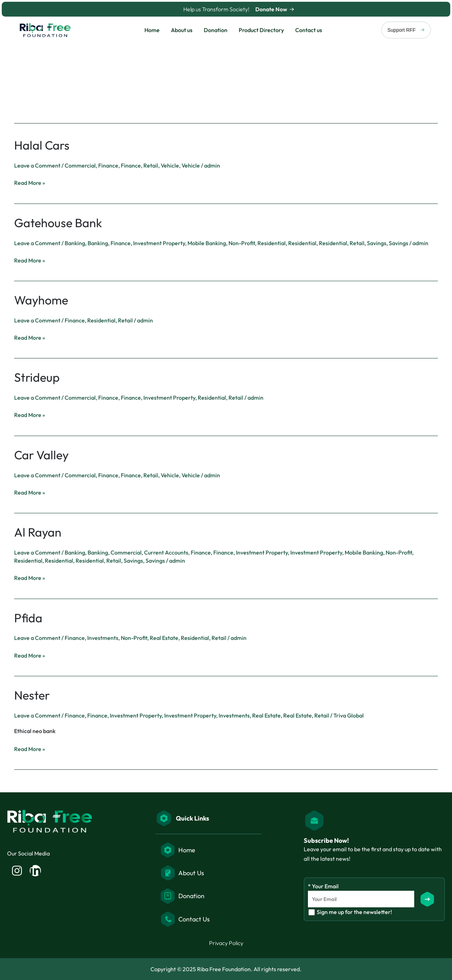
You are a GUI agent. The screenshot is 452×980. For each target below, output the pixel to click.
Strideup (37, 377)
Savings (377, 243)
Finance (108, 165)
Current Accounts (166, 552)
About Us (191, 873)
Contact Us (194, 919)
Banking (75, 243)
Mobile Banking (207, 243)
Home (152, 30)
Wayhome (41, 300)
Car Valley (41, 455)
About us (182, 30)
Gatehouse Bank (58, 223)
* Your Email (323, 886)
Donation (216, 30)
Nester (32, 695)
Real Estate (164, 638)
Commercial (80, 165)
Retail (151, 165)
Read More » (30, 182)
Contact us (309, 30)
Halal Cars (42, 145)
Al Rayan (38, 532)
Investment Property (159, 243)
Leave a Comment (37, 165)
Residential (272, 243)
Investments (103, 638)
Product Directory (261, 30)
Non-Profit (242, 243)
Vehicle (170, 165)
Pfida (28, 618)
